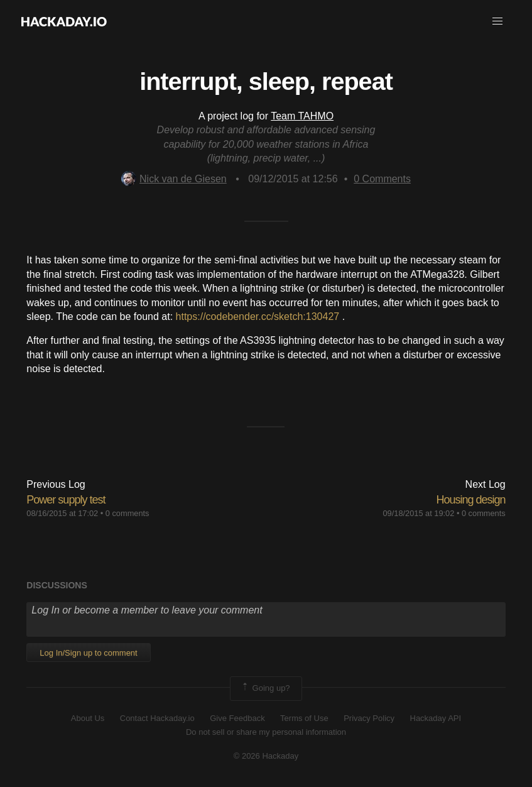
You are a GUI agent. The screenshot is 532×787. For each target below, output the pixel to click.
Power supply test (66, 500)
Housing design (471, 500)
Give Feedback (237, 718)
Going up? (265, 688)
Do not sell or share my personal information (266, 732)
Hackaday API (436, 718)
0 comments (128, 513)
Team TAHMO (302, 116)
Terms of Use (304, 718)
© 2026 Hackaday (266, 756)
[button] (497, 21)
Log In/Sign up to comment (88, 653)
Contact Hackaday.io (157, 718)
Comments (382, 179)
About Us (88, 718)
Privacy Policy (369, 718)
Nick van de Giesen (174, 179)
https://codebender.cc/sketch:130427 (258, 316)
